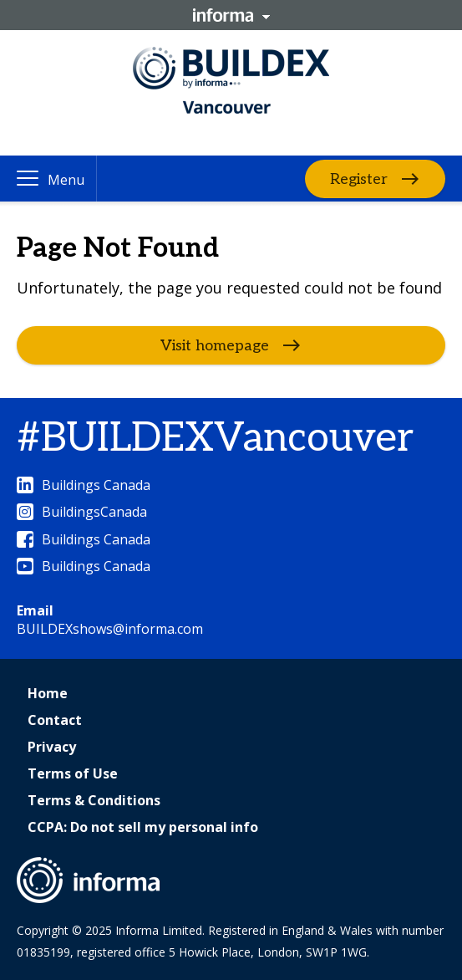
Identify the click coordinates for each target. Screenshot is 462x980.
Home (48, 693)
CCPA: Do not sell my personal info (143, 827)
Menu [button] (66, 180)
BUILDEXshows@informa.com (110, 629)
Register (359, 179)
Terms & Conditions (94, 800)
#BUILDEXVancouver (215, 439)
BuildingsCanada (82, 512)
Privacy (52, 747)
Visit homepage (215, 346)
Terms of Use (73, 773)
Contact (55, 720)
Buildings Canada (84, 485)
